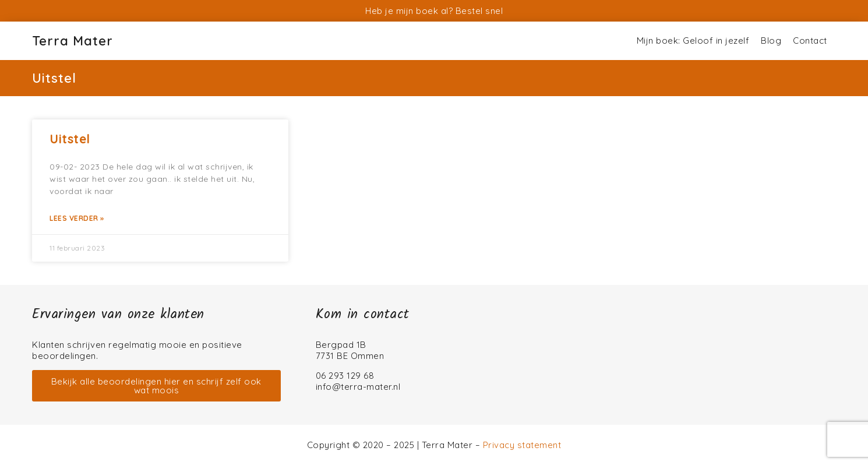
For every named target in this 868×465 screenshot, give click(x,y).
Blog (771, 40)
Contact (810, 40)
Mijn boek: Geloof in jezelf (693, 40)
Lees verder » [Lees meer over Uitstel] (77, 218)
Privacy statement (522, 445)
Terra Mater (73, 41)
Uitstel (70, 139)
